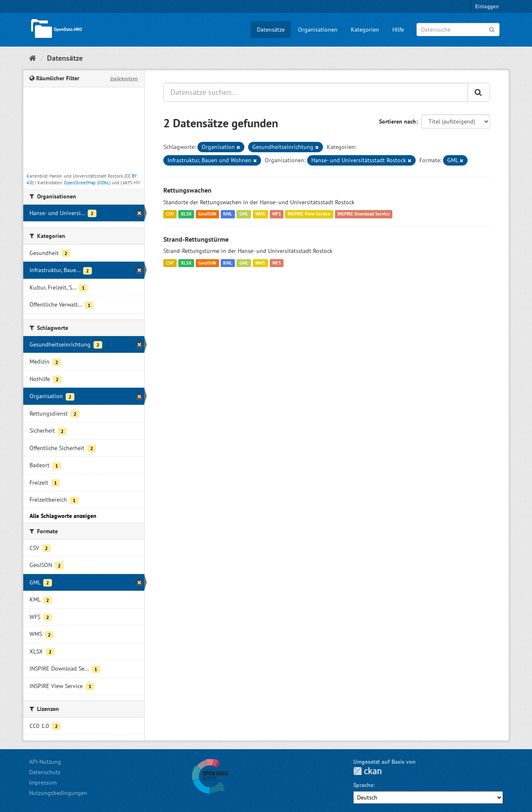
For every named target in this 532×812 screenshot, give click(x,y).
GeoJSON (207, 214)
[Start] (33, 58)
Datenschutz (45, 772)
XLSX (186, 214)
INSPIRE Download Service (364, 214)
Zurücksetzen (124, 78)
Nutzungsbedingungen (58, 793)
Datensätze (271, 30)
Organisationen (318, 30)
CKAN (367, 771)
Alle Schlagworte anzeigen (63, 516)
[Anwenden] (492, 29)
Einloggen (487, 6)
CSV (170, 214)
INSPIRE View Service (309, 214)
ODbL (104, 183)
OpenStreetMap (80, 183)
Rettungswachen (187, 190)
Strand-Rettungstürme (196, 239)
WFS (277, 214)
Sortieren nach (398, 121)
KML (228, 214)
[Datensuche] (458, 30)
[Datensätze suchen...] (316, 92)
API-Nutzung (45, 762)
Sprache (363, 785)
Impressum (43, 782)
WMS (260, 214)
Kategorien (365, 30)
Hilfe (398, 30)
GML (244, 214)
